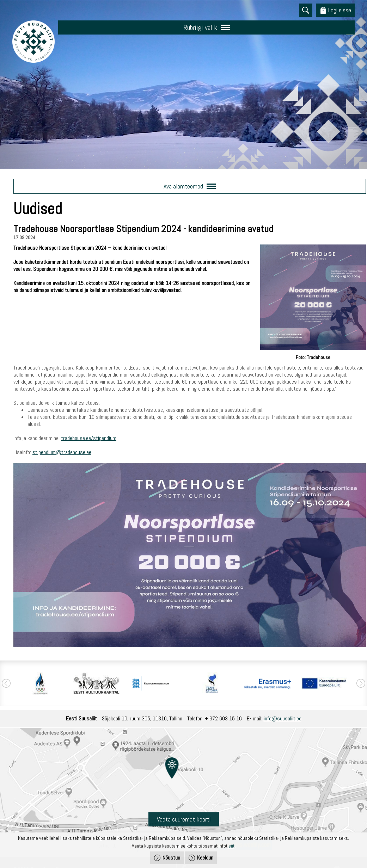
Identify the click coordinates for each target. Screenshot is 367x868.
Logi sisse (340, 10)
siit (231, 846)
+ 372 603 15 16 (223, 718)
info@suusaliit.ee (283, 718)
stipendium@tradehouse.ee (62, 452)
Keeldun (205, 858)
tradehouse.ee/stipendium (89, 438)
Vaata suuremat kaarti (184, 819)
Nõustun (171, 858)
